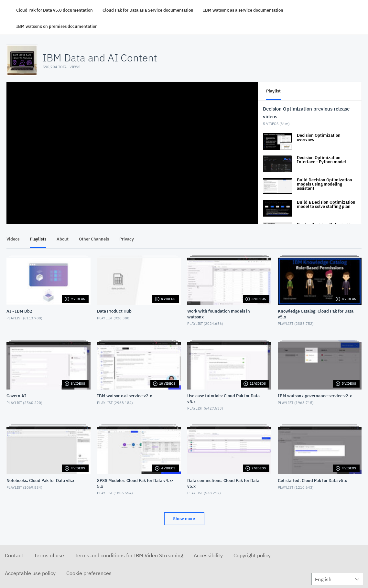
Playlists (38, 239)
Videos (13, 239)
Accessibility (208, 555)
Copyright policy (252, 555)
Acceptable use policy (30, 573)
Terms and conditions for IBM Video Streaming (129, 555)
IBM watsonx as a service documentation (243, 10)
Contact (14, 555)
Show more (184, 519)
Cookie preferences (89, 573)
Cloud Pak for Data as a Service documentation (148, 10)
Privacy (127, 239)
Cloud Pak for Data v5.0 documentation (54, 10)
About (63, 239)
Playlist (273, 91)
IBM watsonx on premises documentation (57, 26)
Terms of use (49, 555)
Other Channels (94, 239)
